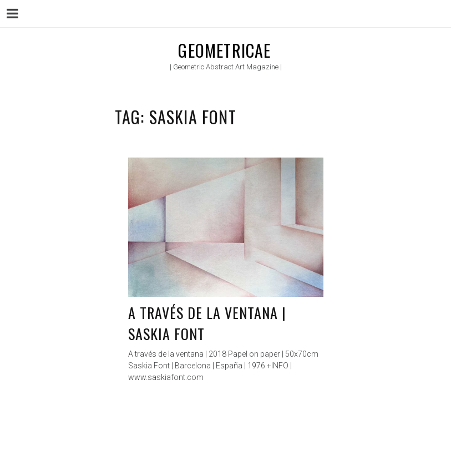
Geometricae (224, 50)
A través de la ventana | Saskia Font (207, 323)
